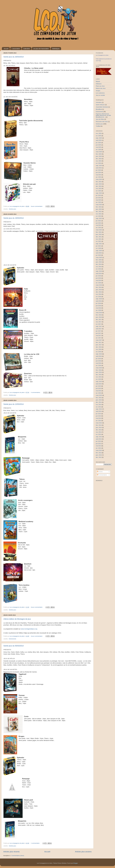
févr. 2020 (99, 260)
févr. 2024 (99, 182)
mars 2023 (99, 205)
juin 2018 (98, 306)
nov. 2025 (99, 133)
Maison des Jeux (101, 88)
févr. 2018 (99, 315)
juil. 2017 (98, 331)
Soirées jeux (12, 209)
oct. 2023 (99, 191)
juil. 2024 (98, 170)
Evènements (13, 639)
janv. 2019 (99, 290)
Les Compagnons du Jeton (102, 55)
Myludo (98, 81)
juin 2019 (98, 278)
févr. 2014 (99, 425)
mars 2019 (99, 285)
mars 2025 (99, 152)
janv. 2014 (99, 427)
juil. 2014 (98, 414)
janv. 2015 (99, 400)
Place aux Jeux (100, 86)
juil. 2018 (98, 303)
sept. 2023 (99, 193)
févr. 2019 (99, 287)
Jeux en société (100, 95)
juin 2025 (98, 145)
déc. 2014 (99, 402)
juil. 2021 (98, 246)
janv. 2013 (99, 455)
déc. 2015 (99, 375)
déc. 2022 (99, 212)
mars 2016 (99, 368)
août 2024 (99, 168)
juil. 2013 (98, 441)
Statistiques (56, 49)
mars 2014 (99, 423)
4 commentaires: (36, 392)
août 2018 (99, 301)
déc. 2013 (99, 430)
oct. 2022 (99, 216)
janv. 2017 (99, 345)
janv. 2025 (99, 156)
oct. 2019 (99, 269)
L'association (16, 49)
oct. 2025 (99, 136)
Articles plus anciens (83, 852)
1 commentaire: (35, 843)
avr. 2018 (99, 310)
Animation (99, 102)
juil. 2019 (98, 276)
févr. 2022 (99, 232)
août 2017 (99, 329)
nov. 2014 (99, 405)
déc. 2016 (99, 347)
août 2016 (99, 356)
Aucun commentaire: (37, 206)
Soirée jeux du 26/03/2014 (14, 57)
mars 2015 (99, 395)
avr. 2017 (99, 338)
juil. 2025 (98, 143)
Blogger (76, 863)
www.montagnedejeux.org (29, 629)
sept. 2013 (99, 437)
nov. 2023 (99, 188)
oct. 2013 (99, 434)
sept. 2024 (99, 166)
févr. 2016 (99, 370)
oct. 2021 (99, 241)
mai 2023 (99, 200)
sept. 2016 (99, 354)
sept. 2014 (99, 409)
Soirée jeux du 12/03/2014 (14, 404)
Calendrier (27, 49)
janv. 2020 (99, 262)
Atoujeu (98, 91)
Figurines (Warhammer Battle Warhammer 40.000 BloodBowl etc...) (103, 115)
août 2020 (99, 253)
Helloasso (99, 84)
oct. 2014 (99, 407)
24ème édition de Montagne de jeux (17, 619)
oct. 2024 (99, 163)
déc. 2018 (99, 292)
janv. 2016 (99, 372)
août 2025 (99, 140)
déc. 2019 (99, 264)
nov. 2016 (99, 349)
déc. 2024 (99, 159)
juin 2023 (98, 198)
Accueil (6, 49)
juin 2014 (98, 416)
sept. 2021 (99, 244)
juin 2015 (98, 388)
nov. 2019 (99, 267)
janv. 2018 (99, 317)
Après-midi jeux (100, 105)
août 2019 (99, 274)
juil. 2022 (98, 221)
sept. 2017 (99, 326)
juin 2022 (98, 223)
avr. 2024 (99, 177)
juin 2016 (98, 361)
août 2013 (99, 439)
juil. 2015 (98, 386)
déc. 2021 (99, 237)
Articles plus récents (11, 852)
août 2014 (99, 411)
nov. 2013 (99, 432)
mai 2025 (99, 147)
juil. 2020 (98, 255)
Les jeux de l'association (41, 49)
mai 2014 (99, 418)
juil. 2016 (98, 359)
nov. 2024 (99, 161)
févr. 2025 (99, 154)
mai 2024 (99, 175)
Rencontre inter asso (102, 122)
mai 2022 (99, 225)
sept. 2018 (99, 299)
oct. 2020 (99, 248)
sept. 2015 (99, 381)
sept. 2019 (99, 271)
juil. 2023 (98, 195)
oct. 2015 (99, 379)
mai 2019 (99, 280)
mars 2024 (99, 179)
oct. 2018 (99, 297)
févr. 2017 (99, 342)
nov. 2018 (99, 294)
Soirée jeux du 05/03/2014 (14, 646)
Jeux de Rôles (100, 119)
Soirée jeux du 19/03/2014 (14, 218)
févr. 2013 (99, 453)
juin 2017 (98, 333)
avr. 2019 (99, 283)
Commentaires (102, 475)
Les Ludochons (100, 93)
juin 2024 (98, 172)
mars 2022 (99, 230)
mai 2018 (99, 308)
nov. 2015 (99, 377)
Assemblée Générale (102, 107)
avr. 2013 (99, 448)
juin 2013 (98, 444)
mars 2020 (99, 257)
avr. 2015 (99, 393)
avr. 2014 (99, 421)
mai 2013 (99, 446)
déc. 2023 (99, 186)
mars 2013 (99, 450)
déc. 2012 (99, 457)
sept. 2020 (99, 251)
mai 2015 (99, 391)
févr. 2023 (99, 207)
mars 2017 (99, 340)
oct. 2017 (99, 324)
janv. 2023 (99, 209)
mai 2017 (99, 336)
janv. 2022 (99, 234)
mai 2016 (99, 363)
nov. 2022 (99, 214)
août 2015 (99, 384)
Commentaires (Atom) (18, 856)
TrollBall (98, 126)
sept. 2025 (99, 138)
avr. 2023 (99, 202)
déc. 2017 (99, 319)
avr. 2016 (99, 365)
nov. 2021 (99, 239)
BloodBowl (99, 109)
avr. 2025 (99, 149)
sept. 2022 (99, 218)
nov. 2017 (99, 322)
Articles (100, 472)
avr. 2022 (99, 228)
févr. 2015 (99, 398)
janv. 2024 (99, 184)
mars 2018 (99, 313)
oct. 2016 (99, 352)
